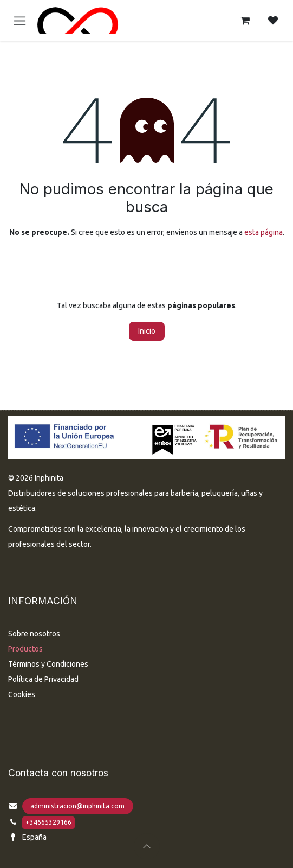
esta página (263, 232)
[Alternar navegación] (20, 21)
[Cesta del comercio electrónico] (245, 21)
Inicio (147, 331)
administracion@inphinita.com (77, 806)
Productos (25, 649)
